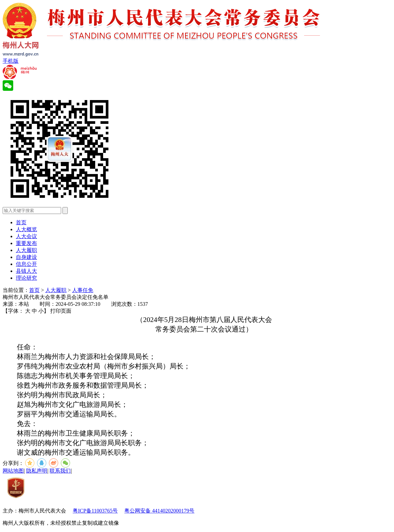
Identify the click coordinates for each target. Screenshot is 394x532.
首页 (21, 222)
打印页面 (61, 311)
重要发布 (26, 243)
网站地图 (13, 471)
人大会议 (26, 236)
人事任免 (83, 290)
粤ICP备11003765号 (95, 511)
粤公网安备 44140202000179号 (159, 511)
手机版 (11, 61)
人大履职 (26, 250)
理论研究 (26, 278)
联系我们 (60, 471)
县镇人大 (26, 271)
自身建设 (26, 257)
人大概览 (26, 229)
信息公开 (26, 264)
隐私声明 (37, 471)
